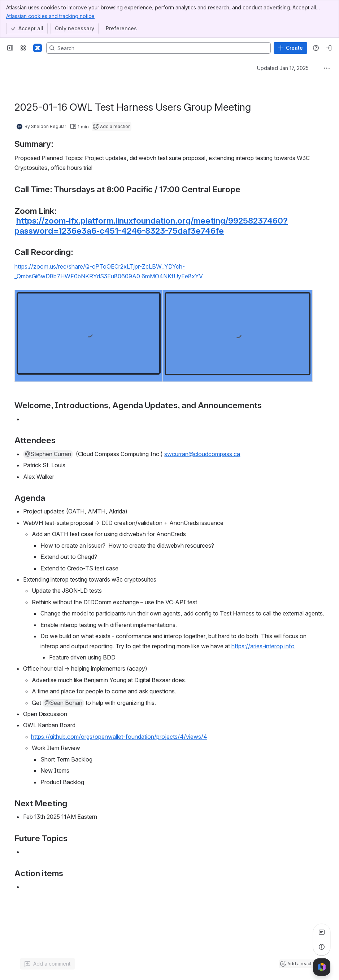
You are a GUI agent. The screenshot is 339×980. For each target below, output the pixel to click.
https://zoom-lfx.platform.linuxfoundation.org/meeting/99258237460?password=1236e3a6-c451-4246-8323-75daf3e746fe (151, 226)
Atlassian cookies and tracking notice (50, 16)
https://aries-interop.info (263, 646)
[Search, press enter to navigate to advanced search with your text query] (158, 48)
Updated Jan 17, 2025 (283, 68)
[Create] (290, 48)
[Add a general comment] (47, 964)
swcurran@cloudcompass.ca (202, 454)
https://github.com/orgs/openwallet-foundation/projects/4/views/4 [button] (119, 737)
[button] (48, 454)
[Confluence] (38, 48)
